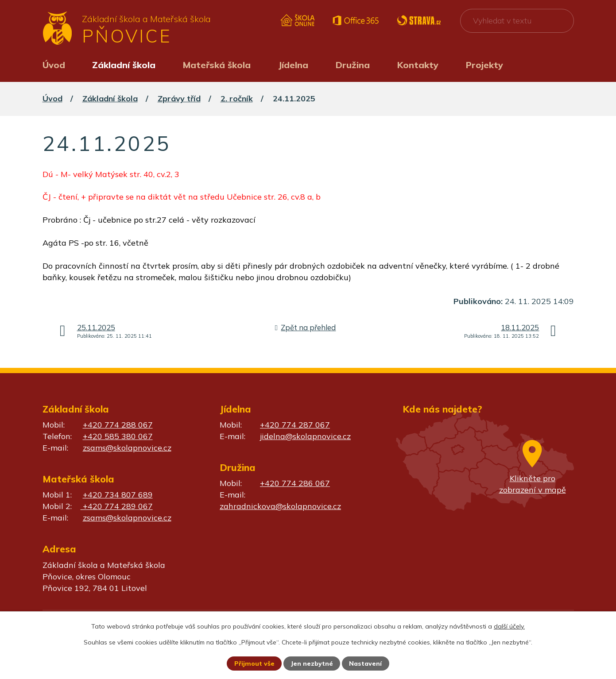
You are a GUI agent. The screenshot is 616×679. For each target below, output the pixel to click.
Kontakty (418, 65)
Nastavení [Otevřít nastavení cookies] (365, 664)
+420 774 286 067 (295, 483)
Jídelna (293, 65)
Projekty (484, 65)
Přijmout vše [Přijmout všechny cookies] (254, 664)
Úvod (54, 65)
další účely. (509, 626)
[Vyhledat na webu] (517, 21)
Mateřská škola (217, 65)
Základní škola (124, 65)
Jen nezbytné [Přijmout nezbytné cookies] (312, 664)
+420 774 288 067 (118, 425)
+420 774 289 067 (117, 506)
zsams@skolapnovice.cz (127, 448)
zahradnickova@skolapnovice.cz (280, 506)
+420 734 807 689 (118, 495)
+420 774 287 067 (295, 425)
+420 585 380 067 (118, 436)
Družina (353, 65)
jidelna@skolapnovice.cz (305, 436)
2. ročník (237, 98)
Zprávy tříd (179, 98)
